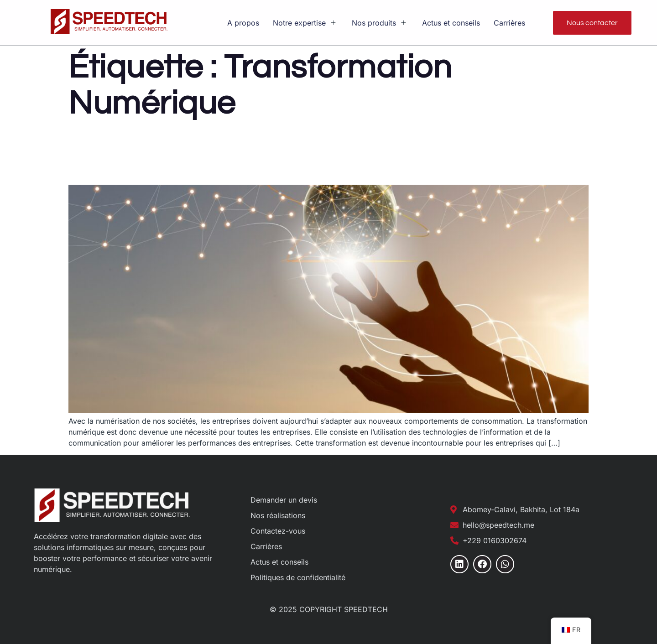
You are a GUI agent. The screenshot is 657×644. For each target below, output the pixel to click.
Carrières (509, 23)
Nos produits (380, 23)
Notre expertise (305, 23)
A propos (243, 23)
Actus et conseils (451, 23)
